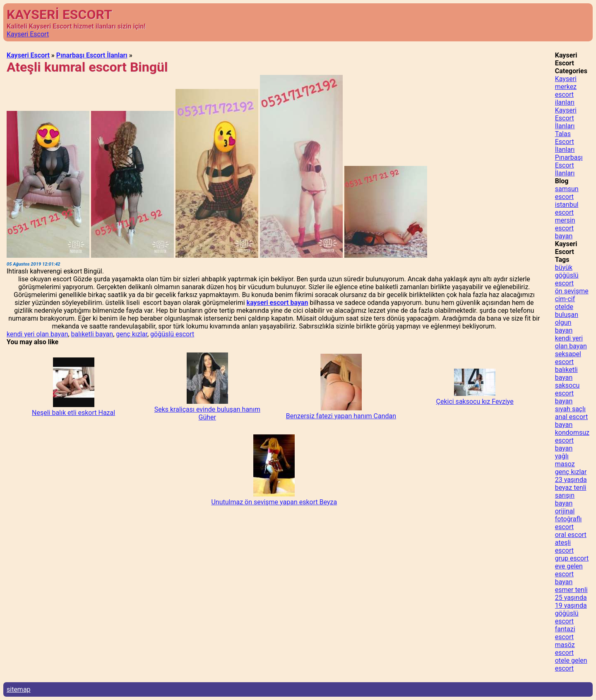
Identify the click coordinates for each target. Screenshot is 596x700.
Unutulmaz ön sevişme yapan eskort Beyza (274, 502)
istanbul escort (567, 209)
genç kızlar (132, 334)
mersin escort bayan (565, 228)
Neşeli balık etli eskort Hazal (73, 413)
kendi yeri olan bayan (37, 334)
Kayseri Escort (28, 34)
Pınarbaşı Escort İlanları (92, 55)
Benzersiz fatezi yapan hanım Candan (341, 416)
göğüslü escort (172, 334)
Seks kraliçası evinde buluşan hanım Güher (207, 413)
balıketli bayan (92, 334)
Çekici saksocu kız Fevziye (475, 402)
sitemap (19, 689)
